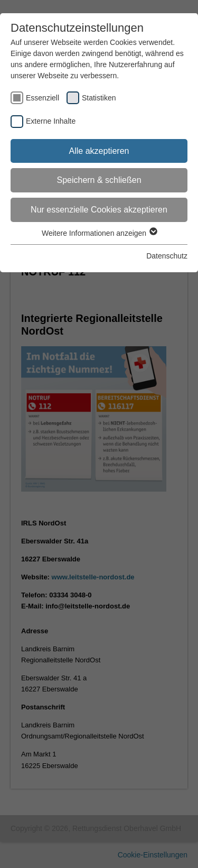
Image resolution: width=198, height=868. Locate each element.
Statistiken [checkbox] (99, 98)
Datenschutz (167, 256)
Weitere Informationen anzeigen (99, 233)
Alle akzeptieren (99, 151)
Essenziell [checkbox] (43, 98)
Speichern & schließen (99, 180)
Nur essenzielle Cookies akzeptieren (99, 210)
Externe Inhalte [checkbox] (51, 121)
